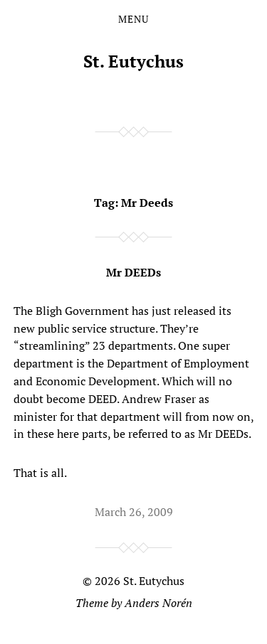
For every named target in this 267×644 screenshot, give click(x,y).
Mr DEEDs (133, 272)
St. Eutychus (133, 61)
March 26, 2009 (134, 512)
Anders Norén (158, 603)
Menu (133, 19)
